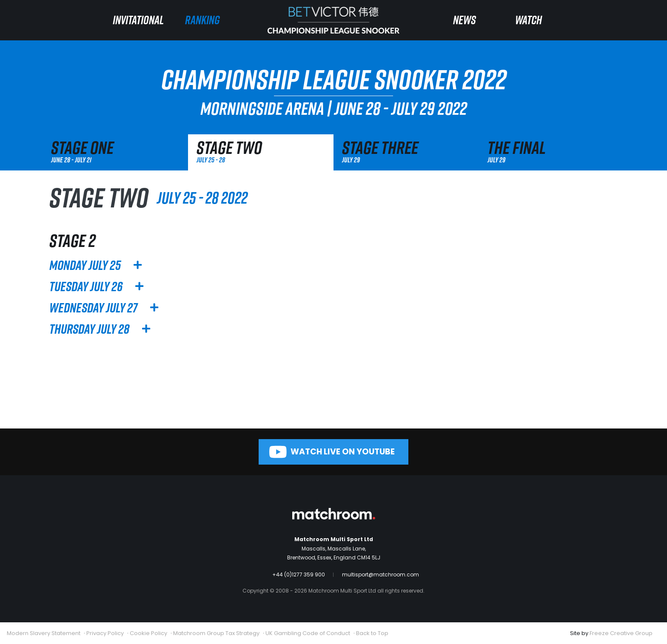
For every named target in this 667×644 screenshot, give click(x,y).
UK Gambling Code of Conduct (308, 633)
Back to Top (372, 633)
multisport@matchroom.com (381, 574)
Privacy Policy (105, 633)
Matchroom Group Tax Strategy (216, 633)
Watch (529, 20)
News (465, 20)
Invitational (138, 20)
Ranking (202, 20)
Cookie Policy (148, 633)
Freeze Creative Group (621, 633)
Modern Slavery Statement (44, 633)
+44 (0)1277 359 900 (299, 574)
